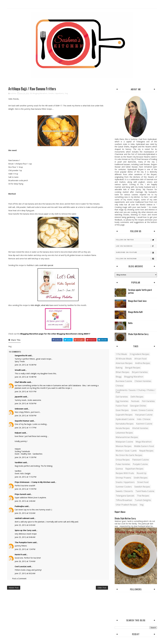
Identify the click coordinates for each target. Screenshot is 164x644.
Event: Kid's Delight (23, 473)
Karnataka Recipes (125, 424)
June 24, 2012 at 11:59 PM (25, 489)
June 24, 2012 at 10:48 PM (25, 377)
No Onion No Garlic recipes (129, 455)
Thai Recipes (143, 496)
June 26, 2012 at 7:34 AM (25, 561)
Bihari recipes (122, 372)
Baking (119, 368)
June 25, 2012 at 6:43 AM (25, 525)
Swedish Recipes (142, 487)
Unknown (19, 409)
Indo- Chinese (144, 419)
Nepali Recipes (146, 451)
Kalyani (18, 433)
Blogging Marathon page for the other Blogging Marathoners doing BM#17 (55, 334)
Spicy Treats (20, 361)
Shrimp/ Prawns (123, 478)
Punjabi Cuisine (140, 464)
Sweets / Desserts (124, 491)
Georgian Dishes (138, 406)
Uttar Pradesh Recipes (126, 505)
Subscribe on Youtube (136, 252)
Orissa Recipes (123, 460)
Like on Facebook (136, 246)
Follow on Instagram (136, 259)
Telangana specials (125, 496)
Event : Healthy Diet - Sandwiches (29, 454)
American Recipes (124, 363)
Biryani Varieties (140, 372)
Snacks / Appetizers (56, 93)
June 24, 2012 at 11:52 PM (25, 477)
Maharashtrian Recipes (127, 437)
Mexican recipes (124, 446)
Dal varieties (122, 397)
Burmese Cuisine (124, 381)
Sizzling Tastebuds (22, 451)
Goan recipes (122, 410)
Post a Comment (19, 579)
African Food (140, 359)
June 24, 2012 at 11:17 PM (25, 428)
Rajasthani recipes (134, 469)
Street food (143, 482)
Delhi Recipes (137, 397)
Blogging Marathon (40, 93)
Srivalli (18, 370)
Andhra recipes (143, 363)
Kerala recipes (123, 428)
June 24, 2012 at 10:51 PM (25, 391)
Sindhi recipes (141, 478)
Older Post (102, 588)
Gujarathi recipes (124, 415)
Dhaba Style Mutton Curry (138, 334)
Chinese (120, 386)
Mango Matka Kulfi (135, 312)
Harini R (18, 554)
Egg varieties (122, 401)
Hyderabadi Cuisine (125, 419)
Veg (66, 93)
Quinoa (119, 469)
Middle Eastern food (144, 446)
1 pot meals (121, 354)
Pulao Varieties (123, 464)
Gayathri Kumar (22, 421)
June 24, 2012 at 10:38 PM (25, 365)
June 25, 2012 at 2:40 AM (25, 501)
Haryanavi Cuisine (144, 415)
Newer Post (14, 588)
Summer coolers (124, 487)
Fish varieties (148, 401)
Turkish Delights (143, 500)
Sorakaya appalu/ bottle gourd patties (140, 291)
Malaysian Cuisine (124, 442)
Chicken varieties (143, 381)
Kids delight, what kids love (42, 305)
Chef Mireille (21, 382)
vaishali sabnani (22, 518)
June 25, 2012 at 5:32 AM (25, 513)
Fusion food (122, 406)
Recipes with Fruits (125, 473)
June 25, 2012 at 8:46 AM (25, 537)
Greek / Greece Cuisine (142, 410)
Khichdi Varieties (140, 428)
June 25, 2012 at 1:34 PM (25, 549)
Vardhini (19, 462)
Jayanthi (19, 397)
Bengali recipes (133, 368)
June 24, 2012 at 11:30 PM (25, 457)
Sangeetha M (21, 355)
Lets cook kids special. (44, 265)
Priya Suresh (20, 494)
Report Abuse (120, 512)
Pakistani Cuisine (141, 460)
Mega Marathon (144, 442)
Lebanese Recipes (124, 433)
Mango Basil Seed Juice (137, 301)
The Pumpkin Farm (23, 542)
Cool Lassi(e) (21, 566)
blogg (119, 377)
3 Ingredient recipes (139, 354)
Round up (142, 473)
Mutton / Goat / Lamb (126, 451)
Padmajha (19, 506)
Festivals (135, 401)
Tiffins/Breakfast (124, 500)
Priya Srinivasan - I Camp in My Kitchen (33, 482)
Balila (130, 323)
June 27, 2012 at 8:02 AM (25, 573)
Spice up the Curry (23, 530)
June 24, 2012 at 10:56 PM (25, 403)
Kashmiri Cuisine (144, 424)
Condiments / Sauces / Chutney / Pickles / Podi (135, 391)
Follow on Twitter (136, 240)
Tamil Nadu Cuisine (145, 491)
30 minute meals (124, 359)
